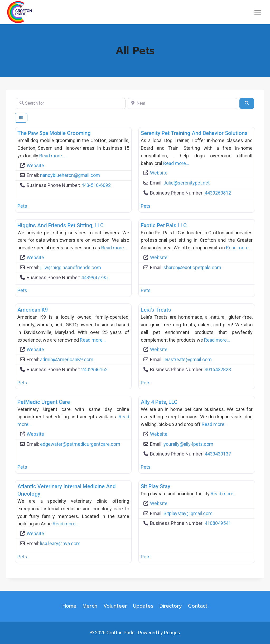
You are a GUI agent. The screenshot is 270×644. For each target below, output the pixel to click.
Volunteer (115, 606)
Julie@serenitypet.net (187, 183)
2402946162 (94, 369)
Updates (143, 606)
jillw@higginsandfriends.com (71, 267)
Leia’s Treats (156, 310)
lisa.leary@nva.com (60, 543)
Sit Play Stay (156, 486)
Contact (198, 606)
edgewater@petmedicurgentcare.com (80, 444)
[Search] (247, 103)
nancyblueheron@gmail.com (70, 175)
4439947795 (94, 277)
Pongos (172, 633)
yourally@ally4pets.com (188, 444)
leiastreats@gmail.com (188, 359)
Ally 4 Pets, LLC (159, 402)
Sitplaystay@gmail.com (188, 513)
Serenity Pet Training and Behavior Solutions (194, 133)
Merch (90, 606)
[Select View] (21, 118)
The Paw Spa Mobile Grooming (54, 133)
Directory (171, 606)
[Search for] (71, 103)
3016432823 (218, 369)
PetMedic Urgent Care (44, 402)
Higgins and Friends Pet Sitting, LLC (61, 225)
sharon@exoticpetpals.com (192, 267)
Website (35, 165)
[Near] (182, 103)
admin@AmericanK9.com (67, 359)
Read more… (52, 156)
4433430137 (218, 454)
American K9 (33, 310)
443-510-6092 (96, 185)
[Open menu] (257, 12)
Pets (22, 206)
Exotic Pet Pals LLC (164, 225)
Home (69, 606)
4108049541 (218, 523)
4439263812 (218, 193)
